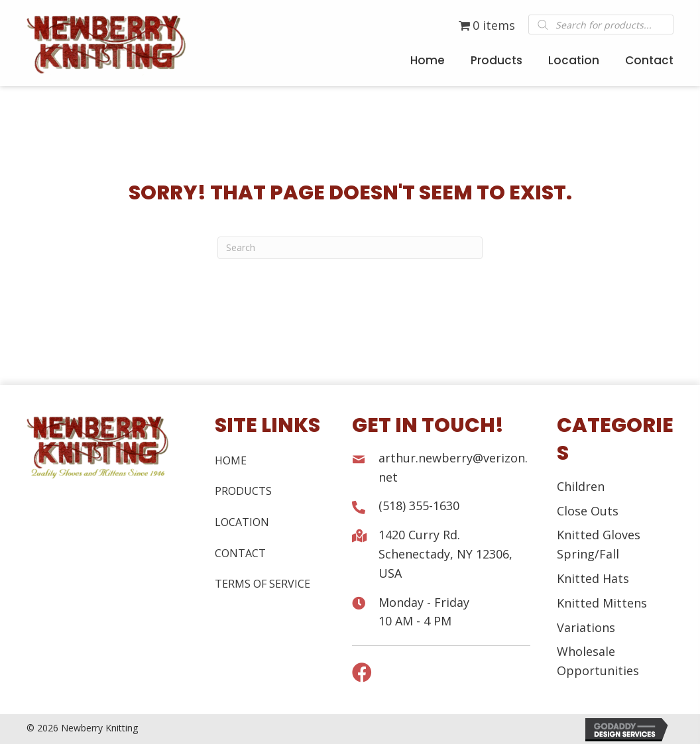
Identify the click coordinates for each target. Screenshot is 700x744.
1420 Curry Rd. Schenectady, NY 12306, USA (445, 554)
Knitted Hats (593, 578)
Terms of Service (262, 584)
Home (231, 460)
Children (581, 486)
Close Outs (588, 511)
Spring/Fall (588, 554)
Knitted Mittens (602, 603)
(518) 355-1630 (419, 505)
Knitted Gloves (599, 535)
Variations (586, 627)
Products (243, 491)
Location (242, 522)
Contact (240, 553)
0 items (487, 25)
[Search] (350, 248)
